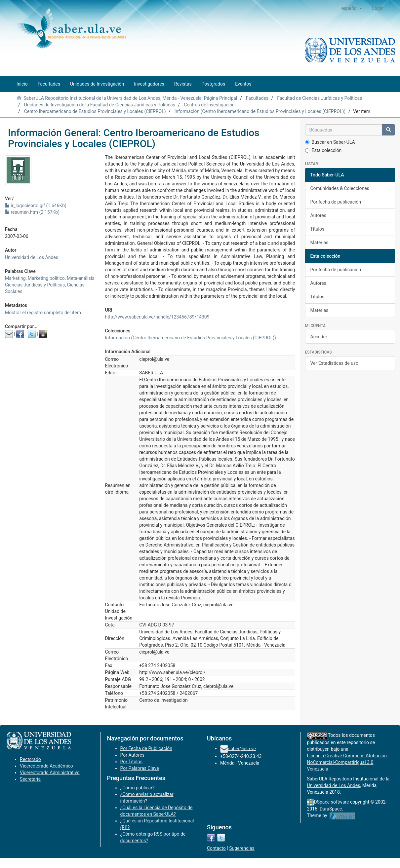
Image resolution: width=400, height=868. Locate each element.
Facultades (257, 98)
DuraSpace (331, 809)
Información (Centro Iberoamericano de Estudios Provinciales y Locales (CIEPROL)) (260, 111)
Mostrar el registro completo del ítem (43, 313)
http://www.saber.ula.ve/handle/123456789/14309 (157, 317)
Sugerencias (242, 848)
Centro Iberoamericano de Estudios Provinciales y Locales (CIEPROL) (95, 111)
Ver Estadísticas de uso (335, 363)
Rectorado (30, 759)
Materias (320, 243)
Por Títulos (131, 762)
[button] (352, 8)
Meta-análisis (80, 278)
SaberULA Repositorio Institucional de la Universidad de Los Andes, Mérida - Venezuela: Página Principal (130, 98)
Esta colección (323, 150)
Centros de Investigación (209, 105)
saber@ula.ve (242, 748)
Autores (318, 215)
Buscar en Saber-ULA (330, 142)
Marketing (15, 278)
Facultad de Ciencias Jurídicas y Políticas (320, 98)
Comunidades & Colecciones (340, 188)
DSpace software (332, 802)
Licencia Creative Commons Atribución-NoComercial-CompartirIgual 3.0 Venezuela (348, 762)
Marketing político (46, 278)
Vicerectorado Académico (46, 766)
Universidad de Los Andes (32, 257)
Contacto (216, 848)
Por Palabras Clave (140, 768)
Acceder (319, 337)
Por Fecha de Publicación (146, 748)
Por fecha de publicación (336, 202)
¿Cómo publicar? (138, 788)
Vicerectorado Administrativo (50, 773)
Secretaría (30, 779)
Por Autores (132, 755)
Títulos (318, 229)
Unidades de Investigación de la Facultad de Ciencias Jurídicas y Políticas (100, 105)
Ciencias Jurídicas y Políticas (35, 285)
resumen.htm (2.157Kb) (32, 212)
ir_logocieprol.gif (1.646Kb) (36, 206)
